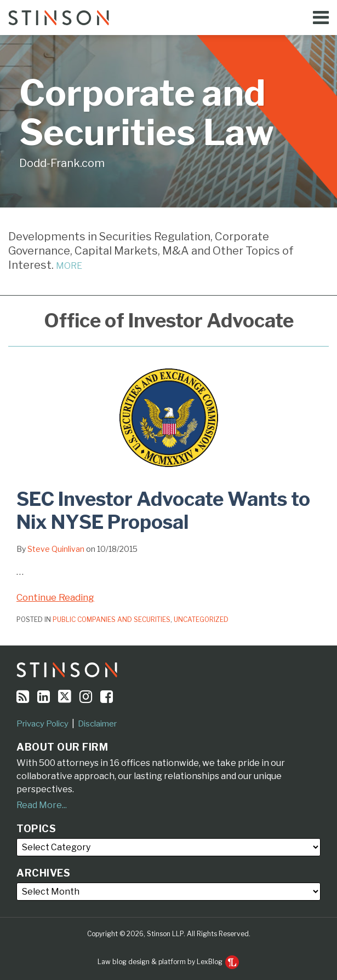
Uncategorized (201, 619)
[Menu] (168, 18)
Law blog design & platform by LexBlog (168, 962)
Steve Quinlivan (56, 549)
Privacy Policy (42, 724)
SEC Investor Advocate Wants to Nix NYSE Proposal (163, 511)
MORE (69, 266)
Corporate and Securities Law (147, 113)
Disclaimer (97, 724)
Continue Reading (55, 596)
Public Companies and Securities (112, 619)
